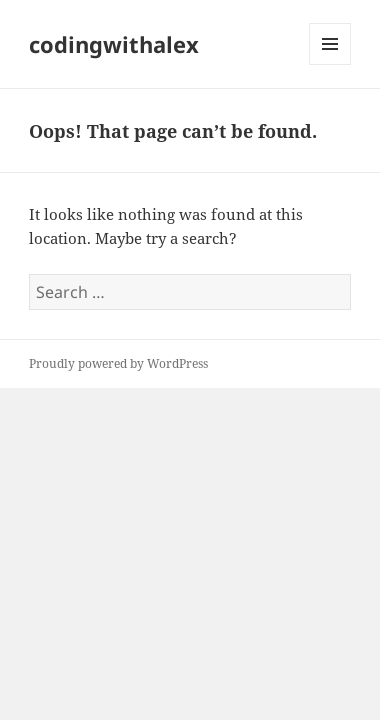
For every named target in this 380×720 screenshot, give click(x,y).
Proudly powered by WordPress (118, 363)
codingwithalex (114, 44)
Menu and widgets (330, 64)
